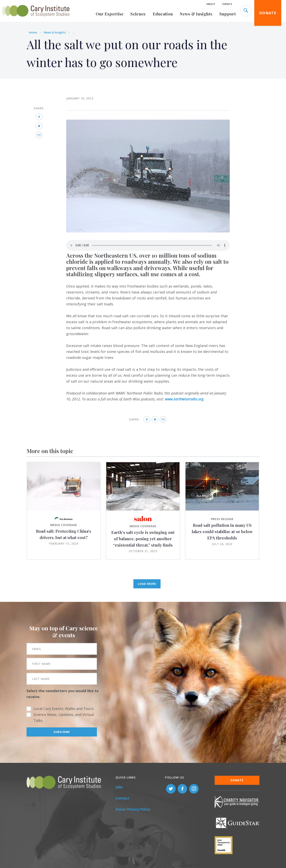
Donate (268, 13)
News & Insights (196, 14)
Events (227, 4)
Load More (147, 584)
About (211, 4)
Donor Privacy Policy (133, 809)
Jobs (119, 787)
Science (138, 14)
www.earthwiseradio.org (184, 399)
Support (228, 14)
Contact (122, 798)
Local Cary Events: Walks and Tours (64, 709)
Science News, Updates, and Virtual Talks (64, 717)
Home (33, 32)
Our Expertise (110, 14)
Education (163, 14)
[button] (148, 231)
